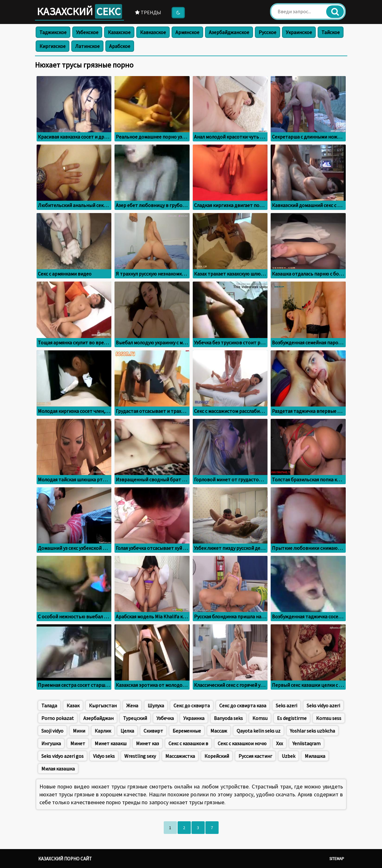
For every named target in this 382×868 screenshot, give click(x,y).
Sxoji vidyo (52, 731)
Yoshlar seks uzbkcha (312, 731)
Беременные (187, 731)
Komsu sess (329, 718)
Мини (79, 731)
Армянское (187, 32)
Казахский (79, 11)
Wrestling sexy (140, 756)
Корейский (217, 756)
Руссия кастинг (255, 756)
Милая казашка (58, 769)
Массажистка (180, 756)
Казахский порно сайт (65, 859)
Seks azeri (286, 705)
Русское (267, 32)
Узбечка (165, 718)
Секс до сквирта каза (243, 705)
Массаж (219, 731)
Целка (127, 731)
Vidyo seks (104, 756)
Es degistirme (292, 718)
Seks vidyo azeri (323, 705)
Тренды (148, 12)
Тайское (331, 32)
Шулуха (156, 705)
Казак (73, 705)
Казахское (119, 32)
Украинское (299, 32)
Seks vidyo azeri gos (62, 756)
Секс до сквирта (192, 705)
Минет (78, 743)
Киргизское (53, 46)
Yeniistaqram (306, 743)
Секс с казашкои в (188, 743)
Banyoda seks (228, 718)
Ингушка (51, 743)
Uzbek (288, 756)
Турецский (135, 718)
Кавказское (153, 32)
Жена (132, 705)
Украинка (194, 718)
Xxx (279, 743)
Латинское (87, 46)
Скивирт (153, 731)
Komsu (260, 718)
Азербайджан (98, 718)
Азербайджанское (229, 32)
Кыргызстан (103, 705)
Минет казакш (111, 743)
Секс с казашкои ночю (242, 743)
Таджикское (53, 32)
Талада (49, 705)
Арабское (120, 46)
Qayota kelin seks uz (259, 731)
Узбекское (87, 32)
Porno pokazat (58, 718)
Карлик (103, 731)
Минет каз (147, 743)
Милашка (315, 756)
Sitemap (337, 859)
